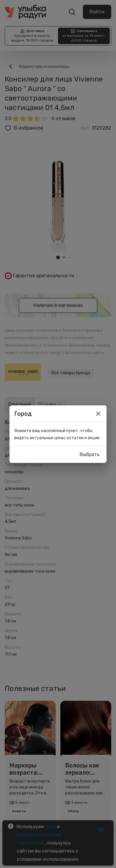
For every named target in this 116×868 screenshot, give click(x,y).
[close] (98, 414)
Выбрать (90, 455)
